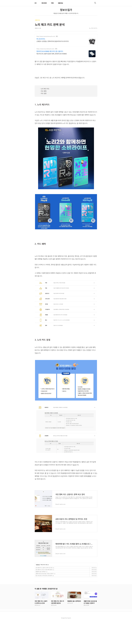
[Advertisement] (66, 83)
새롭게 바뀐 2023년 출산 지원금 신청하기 (45, 598)
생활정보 (60, 3)
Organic (69, 642)
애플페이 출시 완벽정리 (41, 596)
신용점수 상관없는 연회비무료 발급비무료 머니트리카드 (53, 41)
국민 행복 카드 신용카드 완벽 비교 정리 (44, 592)
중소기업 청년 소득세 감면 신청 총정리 (44, 600)
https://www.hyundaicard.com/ (45, 49)
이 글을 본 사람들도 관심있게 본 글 (46, 613)
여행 (52, 3)
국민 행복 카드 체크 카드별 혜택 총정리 (44, 594)
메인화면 (44, 3)
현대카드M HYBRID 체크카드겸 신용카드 (50, 51)
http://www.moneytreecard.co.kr (46, 36)
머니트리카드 (41, 39)
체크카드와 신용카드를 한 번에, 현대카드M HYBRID (52, 54)
